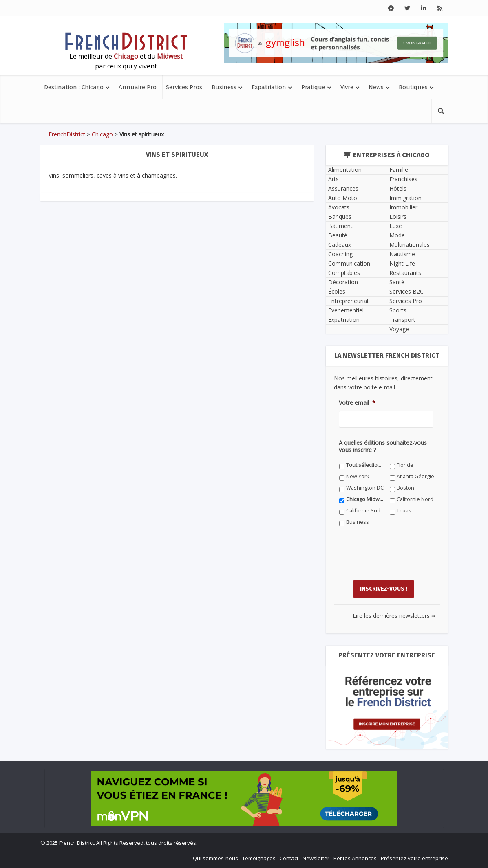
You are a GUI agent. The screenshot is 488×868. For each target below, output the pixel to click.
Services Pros (184, 87)
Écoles (337, 291)
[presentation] (401, 559)
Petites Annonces (355, 858)
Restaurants (405, 273)
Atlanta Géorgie (415, 476)
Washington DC (365, 488)
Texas (404, 511)
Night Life (402, 263)
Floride (405, 465)
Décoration (343, 282)
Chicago (102, 134)
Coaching (340, 254)
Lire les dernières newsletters (394, 616)
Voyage (399, 329)
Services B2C (406, 291)
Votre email (357, 403)
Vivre (347, 87)
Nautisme (402, 254)
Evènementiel (346, 310)
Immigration (405, 198)
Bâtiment (340, 226)
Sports (398, 310)
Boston (405, 488)
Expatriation (269, 87)
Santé (397, 282)
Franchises (403, 179)
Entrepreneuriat (349, 301)
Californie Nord (415, 499)
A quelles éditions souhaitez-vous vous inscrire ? (383, 446)
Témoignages (259, 858)
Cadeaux (340, 245)
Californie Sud (363, 511)
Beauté (338, 235)
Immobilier (403, 207)
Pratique (313, 87)
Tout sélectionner (365, 465)
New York (358, 476)
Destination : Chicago (74, 87)
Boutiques (413, 87)
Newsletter (316, 858)
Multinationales (410, 245)
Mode (397, 235)
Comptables (344, 273)
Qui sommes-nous (215, 858)
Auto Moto (343, 198)
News (376, 87)
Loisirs (398, 216)
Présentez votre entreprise (414, 858)
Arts (333, 179)
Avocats (339, 207)
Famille (399, 170)
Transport (402, 320)
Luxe (396, 226)
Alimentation (345, 170)
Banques (340, 216)
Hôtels (398, 188)
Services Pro (406, 301)
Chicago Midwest (365, 499)
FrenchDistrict (67, 134)
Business (224, 87)
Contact (289, 858)
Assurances (343, 188)
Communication (349, 263)
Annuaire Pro (138, 87)
